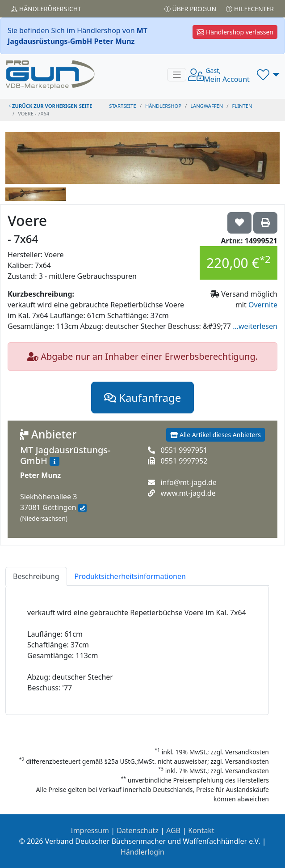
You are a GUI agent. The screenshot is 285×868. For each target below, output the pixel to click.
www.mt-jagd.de (188, 493)
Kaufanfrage (142, 398)
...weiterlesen (255, 326)
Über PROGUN (190, 9)
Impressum (90, 830)
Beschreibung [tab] (36, 576)
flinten (242, 106)
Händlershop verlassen (235, 32)
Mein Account (227, 75)
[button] (268, 75)
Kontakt (201, 830)
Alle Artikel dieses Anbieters (216, 435)
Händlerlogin (142, 852)
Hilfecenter (250, 9)
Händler (46, 9)
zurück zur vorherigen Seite (50, 106)
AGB (173, 830)
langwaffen (207, 106)
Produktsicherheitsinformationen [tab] (130, 576)
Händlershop (163, 106)
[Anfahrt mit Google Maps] (82, 508)
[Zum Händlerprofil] (54, 461)
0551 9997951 (184, 450)
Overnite (263, 305)
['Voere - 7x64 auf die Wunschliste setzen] (239, 223)
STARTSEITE (123, 106)
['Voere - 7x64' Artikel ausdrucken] (265, 223)
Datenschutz (138, 830)
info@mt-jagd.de (188, 482)
